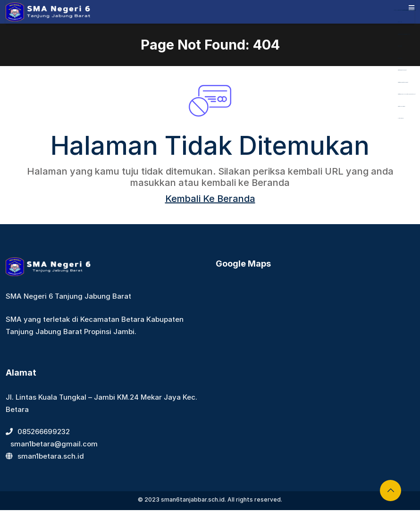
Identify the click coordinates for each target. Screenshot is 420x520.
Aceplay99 (400, 46)
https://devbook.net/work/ (401, 106)
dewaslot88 (400, 22)
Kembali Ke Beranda (210, 199)
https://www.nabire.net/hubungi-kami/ (403, 82)
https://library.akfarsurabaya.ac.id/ (403, 10)
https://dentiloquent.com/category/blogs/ (404, 34)
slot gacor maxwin (401, 118)
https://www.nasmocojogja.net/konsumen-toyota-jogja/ (407, 94)
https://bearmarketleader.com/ (402, 70)
